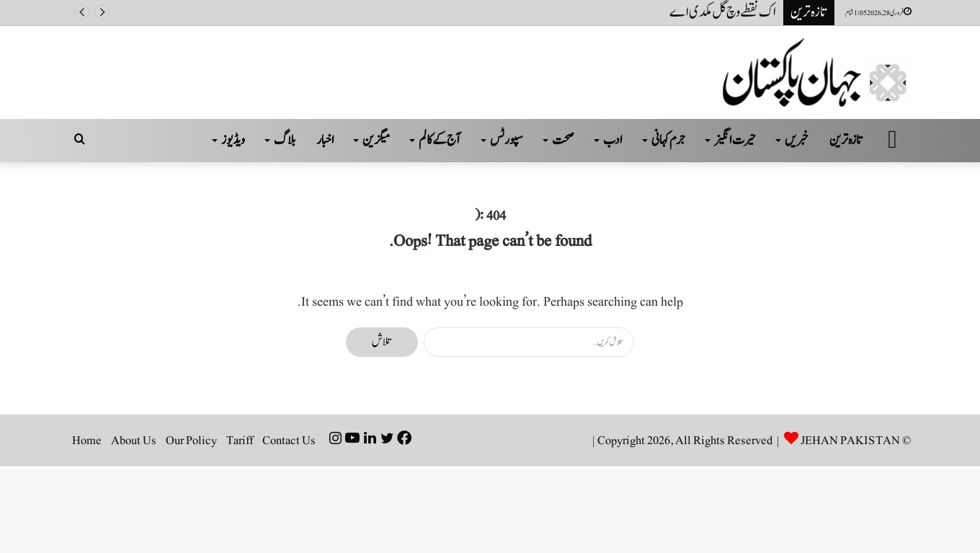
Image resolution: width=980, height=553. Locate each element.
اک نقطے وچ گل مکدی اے (723, 12)
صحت (563, 140)
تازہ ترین (846, 140)
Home (87, 441)
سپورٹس (507, 140)
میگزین (376, 140)
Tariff (240, 441)
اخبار (325, 140)
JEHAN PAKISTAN (850, 441)
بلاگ (285, 140)
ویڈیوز (233, 140)
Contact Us (289, 441)
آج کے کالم (440, 140)
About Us (134, 441)
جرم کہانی (668, 140)
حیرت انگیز (735, 140)
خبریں (797, 140)
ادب (613, 140)
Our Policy (191, 441)
